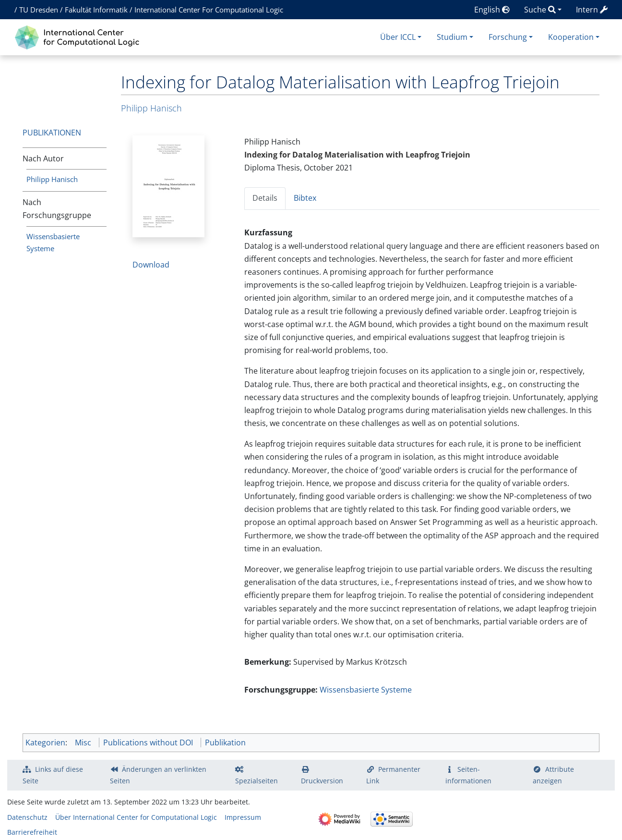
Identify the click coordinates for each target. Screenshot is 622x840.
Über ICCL (398, 37)
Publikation (225, 743)
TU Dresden (39, 10)
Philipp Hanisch (52, 179)
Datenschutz (27, 817)
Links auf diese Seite (53, 775)
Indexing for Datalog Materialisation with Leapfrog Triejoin (357, 155)
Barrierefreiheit (32, 832)
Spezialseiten (257, 781)
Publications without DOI (148, 743)
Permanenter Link (394, 775)
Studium (452, 37)
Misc (83, 743)
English (492, 10)
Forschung (508, 37)
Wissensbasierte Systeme (366, 690)
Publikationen (52, 133)
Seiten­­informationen (468, 775)
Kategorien (45, 743)
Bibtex (305, 198)
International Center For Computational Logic (209, 10)
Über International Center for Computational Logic (136, 817)
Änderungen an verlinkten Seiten (158, 775)
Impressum (243, 817)
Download (151, 265)
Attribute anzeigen (553, 775)
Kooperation (571, 37)
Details (265, 198)
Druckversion (322, 781)
